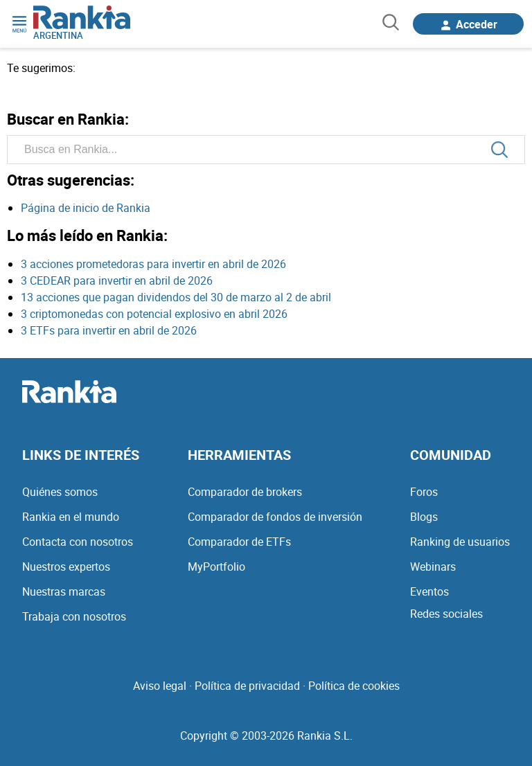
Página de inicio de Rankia (86, 208)
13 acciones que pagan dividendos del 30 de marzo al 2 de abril (176, 297)
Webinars (433, 567)
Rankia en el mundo (71, 517)
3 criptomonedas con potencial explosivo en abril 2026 (154, 314)
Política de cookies (354, 686)
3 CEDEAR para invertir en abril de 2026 (117, 280)
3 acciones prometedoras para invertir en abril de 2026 (153, 264)
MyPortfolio (216, 567)
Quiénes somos (60, 492)
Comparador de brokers (245, 492)
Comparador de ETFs (239, 542)
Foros (424, 492)
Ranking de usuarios (460, 542)
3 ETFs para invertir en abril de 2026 (109, 330)
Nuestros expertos (66, 567)
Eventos (429, 591)
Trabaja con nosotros (74, 616)
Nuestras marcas (64, 591)
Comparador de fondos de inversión (275, 517)
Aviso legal (160, 686)
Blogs (424, 517)
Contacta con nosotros (78, 542)
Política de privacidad (247, 686)
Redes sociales (446, 614)
